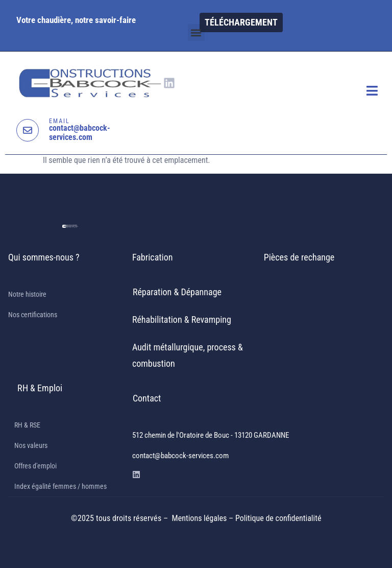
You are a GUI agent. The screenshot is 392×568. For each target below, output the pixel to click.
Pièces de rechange (299, 257)
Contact (147, 398)
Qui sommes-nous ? (44, 257)
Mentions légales (200, 518)
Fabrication (153, 257)
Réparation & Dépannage (177, 292)
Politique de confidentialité (278, 518)
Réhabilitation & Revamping (182, 319)
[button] (196, 32)
